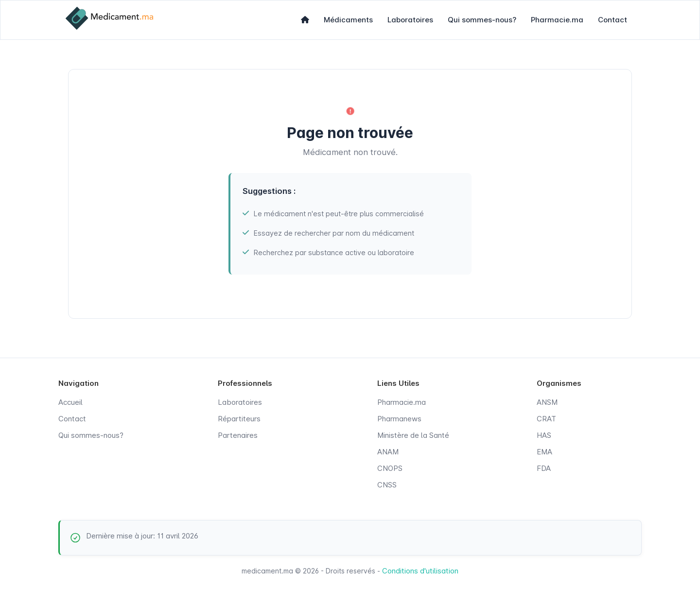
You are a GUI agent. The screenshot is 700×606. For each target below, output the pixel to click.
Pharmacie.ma (557, 20)
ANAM (388, 452)
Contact (612, 20)
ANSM (547, 402)
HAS (544, 435)
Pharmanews (399, 419)
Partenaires (238, 435)
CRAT (546, 419)
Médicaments (348, 20)
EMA (544, 452)
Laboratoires (410, 20)
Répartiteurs (239, 419)
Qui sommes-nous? (482, 20)
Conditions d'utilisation (420, 571)
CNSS (387, 485)
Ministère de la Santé (413, 435)
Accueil (70, 402)
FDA (544, 468)
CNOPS (390, 468)
